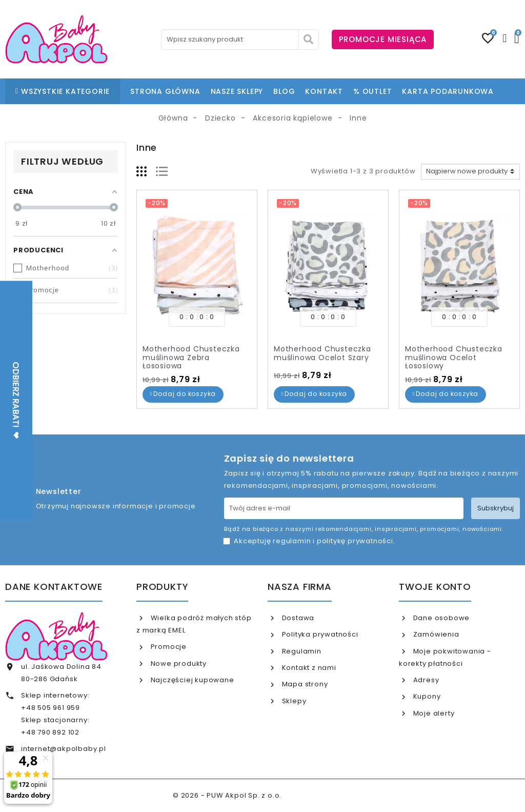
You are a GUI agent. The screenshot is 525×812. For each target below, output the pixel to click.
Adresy (425, 680)
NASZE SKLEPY (237, 91)
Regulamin (301, 651)
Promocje (168, 647)
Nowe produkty (178, 664)
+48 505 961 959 (51, 708)
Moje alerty (433, 713)
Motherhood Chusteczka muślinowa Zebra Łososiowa (191, 358)
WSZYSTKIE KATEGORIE (63, 91)
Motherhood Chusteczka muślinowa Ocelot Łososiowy (454, 358)
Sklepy (293, 701)
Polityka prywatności (319, 634)
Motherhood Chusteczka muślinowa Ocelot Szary (322, 353)
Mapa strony (304, 684)
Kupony (426, 696)
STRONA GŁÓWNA (165, 91)
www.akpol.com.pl (318, 795)
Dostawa (297, 618)
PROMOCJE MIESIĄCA (383, 39)
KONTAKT (324, 91)
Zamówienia (435, 634)
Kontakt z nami (308, 668)
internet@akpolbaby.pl (64, 749)
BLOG (284, 91)
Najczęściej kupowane (191, 680)
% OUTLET (372, 91)
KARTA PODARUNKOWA (448, 91)
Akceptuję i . (314, 541)
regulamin (292, 541)
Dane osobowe (440, 618)
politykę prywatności (355, 541)
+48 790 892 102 (50, 732)
